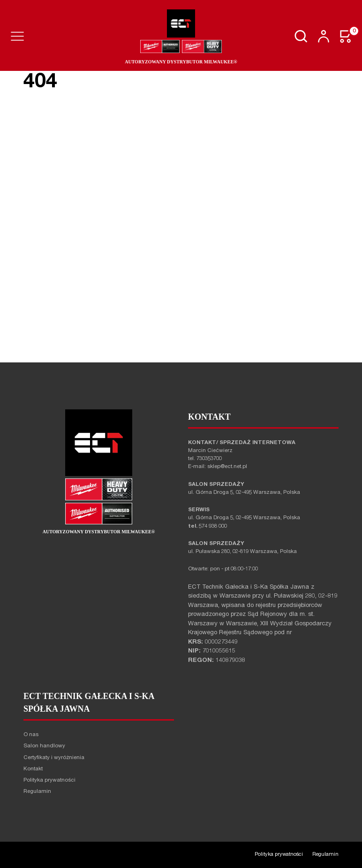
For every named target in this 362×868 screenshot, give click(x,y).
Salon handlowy (44, 746)
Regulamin (37, 792)
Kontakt (33, 769)
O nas (31, 735)
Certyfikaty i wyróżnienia (54, 758)
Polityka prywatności (49, 780)
